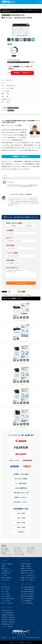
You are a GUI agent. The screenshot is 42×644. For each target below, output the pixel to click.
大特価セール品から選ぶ (7, 610)
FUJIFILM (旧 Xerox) (6, 15)
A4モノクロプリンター (15, 15)
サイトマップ (9, 638)
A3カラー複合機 (17, 548)
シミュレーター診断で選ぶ (7, 626)
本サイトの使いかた (6, 580)
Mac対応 (22, 15)
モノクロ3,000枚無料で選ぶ (7, 613)
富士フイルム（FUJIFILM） (7, 603)
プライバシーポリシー (21, 638)
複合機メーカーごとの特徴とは (28, 580)
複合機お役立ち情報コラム (27, 564)
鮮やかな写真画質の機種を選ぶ (28, 587)
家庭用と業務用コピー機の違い (28, 571)
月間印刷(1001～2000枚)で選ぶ (8, 617)
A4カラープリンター (18, 550)
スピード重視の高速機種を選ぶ (28, 589)
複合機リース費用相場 (26, 566)
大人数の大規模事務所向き (21, 488)
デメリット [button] (5, 178)
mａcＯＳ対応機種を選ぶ (26, 601)
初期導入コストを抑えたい (21, 497)
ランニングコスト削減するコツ (28, 575)
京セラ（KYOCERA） (6, 596)
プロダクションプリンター (19, 553)
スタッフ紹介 (4, 575)
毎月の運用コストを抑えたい (21, 502)
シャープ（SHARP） (6, 601)
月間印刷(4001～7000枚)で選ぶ (8, 622)
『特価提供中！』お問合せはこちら (22, 73)
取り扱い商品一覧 (5, 587)
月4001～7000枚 (21, 527)
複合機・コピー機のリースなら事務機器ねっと (18, 642)
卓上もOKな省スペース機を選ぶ (28, 594)
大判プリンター (30, 551)
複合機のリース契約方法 (26, 568)
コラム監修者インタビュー (7, 571)
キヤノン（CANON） (6, 594)
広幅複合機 (3, 553)
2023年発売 (29, 295)
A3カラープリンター (31, 550)
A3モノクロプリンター (19, 551)
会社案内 (3, 566)
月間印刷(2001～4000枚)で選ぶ (8, 620)
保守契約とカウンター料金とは (28, 573)
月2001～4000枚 (21, 523)
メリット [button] (5, 175)
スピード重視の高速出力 (21, 483)
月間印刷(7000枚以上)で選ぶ (8, 624)
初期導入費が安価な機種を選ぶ (28, 596)
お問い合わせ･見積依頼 (6, 564)
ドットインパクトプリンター (7, 555)
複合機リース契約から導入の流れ (28, 578)
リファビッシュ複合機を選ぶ (27, 603)
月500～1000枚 (21, 513)
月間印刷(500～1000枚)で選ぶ (8, 615)
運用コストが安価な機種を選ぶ (28, 599)
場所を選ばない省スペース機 (9, 295)
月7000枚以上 (21, 532)
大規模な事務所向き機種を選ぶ (28, 592)
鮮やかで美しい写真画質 (21, 479)
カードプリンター (31, 553)
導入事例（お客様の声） (7, 578)
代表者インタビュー (6, 568)
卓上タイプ (24, 295)
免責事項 (14, 638)
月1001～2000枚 (21, 518)
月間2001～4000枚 (18, 295)
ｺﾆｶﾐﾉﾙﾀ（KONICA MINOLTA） (8, 599)
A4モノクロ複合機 (31, 548)
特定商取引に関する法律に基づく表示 (33, 638)
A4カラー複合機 (4, 548)
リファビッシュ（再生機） (19, 555)
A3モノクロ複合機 (5, 550)
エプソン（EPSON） (6, 589)
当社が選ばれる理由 (6, 573)
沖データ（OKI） (5, 592)
